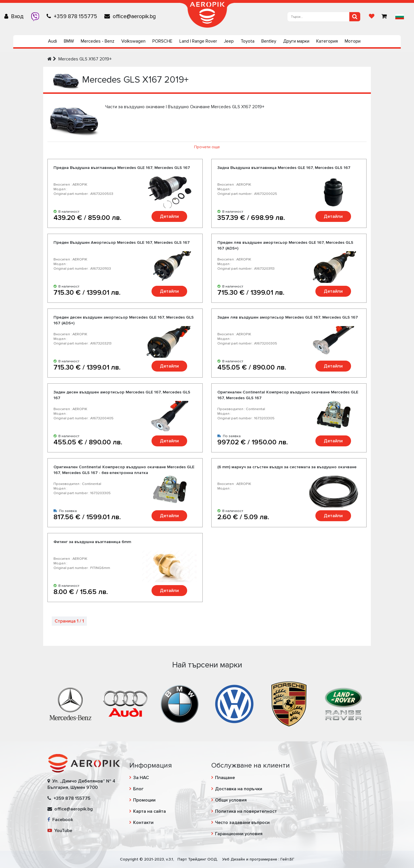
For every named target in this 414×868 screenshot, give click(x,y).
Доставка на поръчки (239, 789)
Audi (52, 41)
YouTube (60, 831)
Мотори (353, 41)
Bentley (269, 41)
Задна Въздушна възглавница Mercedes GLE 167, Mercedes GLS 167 (284, 168)
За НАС (141, 778)
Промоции (144, 800)
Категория (327, 41)
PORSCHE (162, 41)
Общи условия (231, 800)
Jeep (229, 41)
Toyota (248, 41)
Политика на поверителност (246, 811)
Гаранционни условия (239, 834)
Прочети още (207, 147)
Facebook (60, 820)
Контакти (143, 823)
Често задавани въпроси (242, 823)
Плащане (225, 778)
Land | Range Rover (198, 41)
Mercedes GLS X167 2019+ (85, 59)
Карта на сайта (149, 811)
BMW (69, 41)
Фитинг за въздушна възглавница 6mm (92, 542)
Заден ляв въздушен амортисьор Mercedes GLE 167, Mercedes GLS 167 (288, 317)
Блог (138, 789)
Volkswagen (133, 41)
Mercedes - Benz (98, 41)
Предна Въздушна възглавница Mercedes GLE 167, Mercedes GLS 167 (122, 168)
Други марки (296, 41)
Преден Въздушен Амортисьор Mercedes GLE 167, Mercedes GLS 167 (122, 242)
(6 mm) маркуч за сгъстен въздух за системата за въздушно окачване (287, 467)
